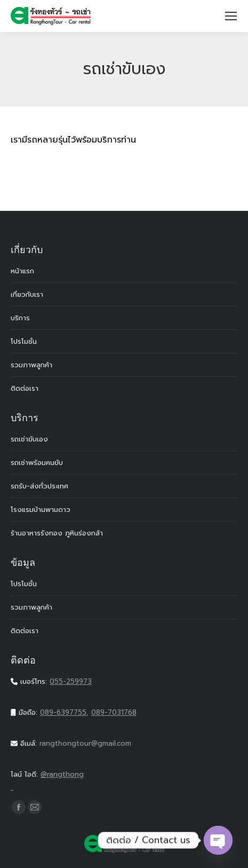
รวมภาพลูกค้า (31, 365)
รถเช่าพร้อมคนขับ (37, 463)
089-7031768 (114, 712)
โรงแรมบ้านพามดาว (41, 510)
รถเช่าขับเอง (29, 439)
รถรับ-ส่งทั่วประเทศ (39, 486)
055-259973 (71, 681)
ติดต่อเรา (25, 388)
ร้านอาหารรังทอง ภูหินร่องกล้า (57, 533)
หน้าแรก (22, 271)
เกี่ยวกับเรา (27, 294)
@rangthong (124, 782)
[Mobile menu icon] (231, 16)
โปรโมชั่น (24, 341)
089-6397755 (63, 712)
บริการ (20, 318)
